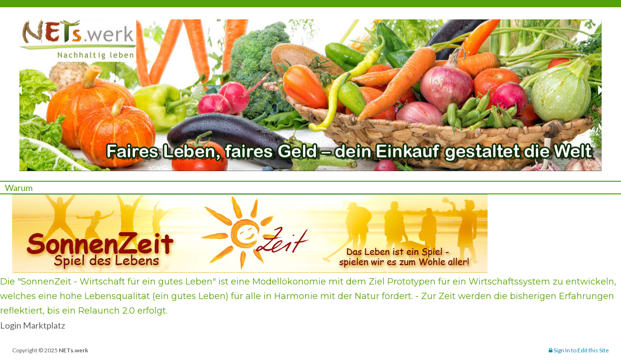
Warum (19, 188)
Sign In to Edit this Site (579, 350)
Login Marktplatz (33, 325)
